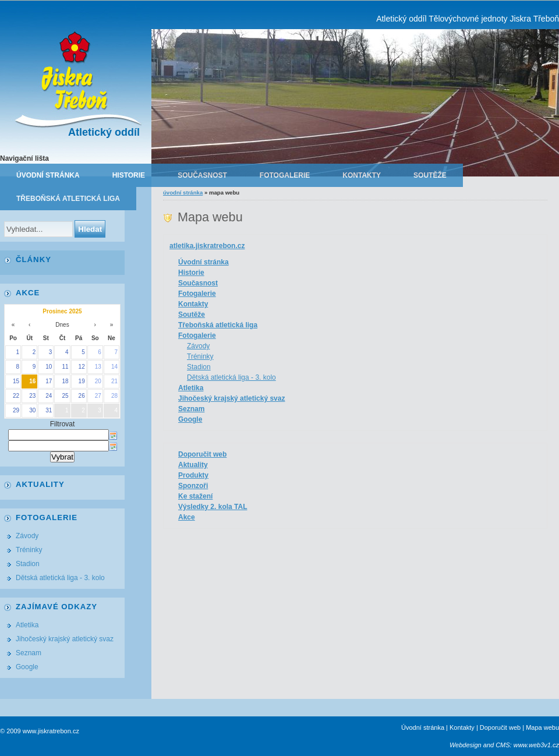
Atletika (191, 388)
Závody (198, 346)
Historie (129, 175)
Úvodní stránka (48, 175)
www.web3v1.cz (536, 745)
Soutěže (430, 175)
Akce (187, 517)
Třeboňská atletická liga (68, 199)
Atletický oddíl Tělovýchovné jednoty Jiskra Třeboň (468, 19)
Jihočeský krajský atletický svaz (231, 398)
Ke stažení (195, 496)
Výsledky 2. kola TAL (213, 507)
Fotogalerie (285, 175)
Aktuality (193, 465)
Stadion (199, 367)
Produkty (193, 475)
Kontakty (362, 175)
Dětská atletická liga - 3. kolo (231, 377)
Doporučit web (202, 454)
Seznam (191, 409)
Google (190, 419)
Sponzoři (193, 486)
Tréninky (200, 356)
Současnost (202, 175)
